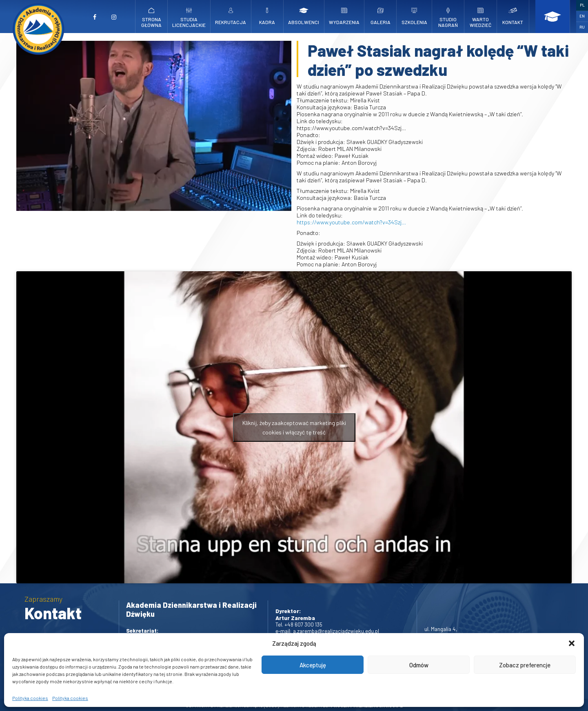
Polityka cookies (30, 698)
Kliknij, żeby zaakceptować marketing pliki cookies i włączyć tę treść (294, 427)
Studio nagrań (448, 18)
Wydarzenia (344, 16)
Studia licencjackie (189, 18)
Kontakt (513, 16)
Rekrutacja (231, 16)
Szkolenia (414, 16)
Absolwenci (304, 16)
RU (582, 27)
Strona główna (152, 18)
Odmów (419, 665)
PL (582, 5)
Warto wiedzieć (480, 18)
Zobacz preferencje (525, 665)
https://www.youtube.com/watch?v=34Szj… (351, 222)
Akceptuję (313, 665)
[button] (572, 643)
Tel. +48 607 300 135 (299, 624)
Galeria (380, 16)
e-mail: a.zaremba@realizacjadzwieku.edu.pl (327, 631)
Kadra (267, 16)
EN (582, 16)
